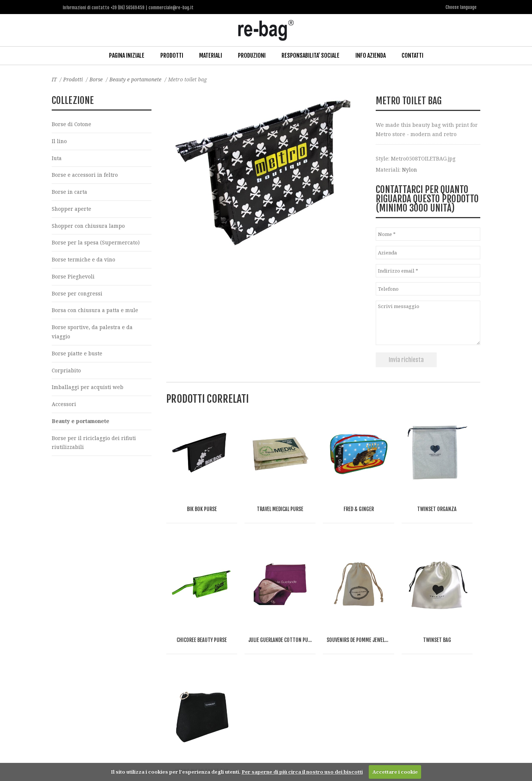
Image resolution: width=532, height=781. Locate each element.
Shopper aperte (72, 209)
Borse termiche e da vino (84, 261)
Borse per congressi (77, 295)
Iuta (57, 158)
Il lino (59, 141)
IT (54, 79)
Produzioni (252, 55)
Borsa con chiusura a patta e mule (96, 312)
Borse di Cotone (72, 124)
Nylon (410, 169)
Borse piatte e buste (77, 355)
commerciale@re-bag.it (249, 751)
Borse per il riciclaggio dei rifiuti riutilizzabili (94, 445)
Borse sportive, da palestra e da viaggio (92, 334)
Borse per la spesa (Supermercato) (96, 244)
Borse (97, 79)
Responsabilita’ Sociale (311, 55)
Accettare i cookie (395, 772)
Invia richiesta (406, 359)
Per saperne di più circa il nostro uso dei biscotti (302, 772)
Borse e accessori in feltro (85, 175)
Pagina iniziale (127, 55)
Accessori (64, 407)
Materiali (211, 55)
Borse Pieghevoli (73, 278)
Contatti (412, 55)
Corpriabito (66, 372)
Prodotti (172, 55)
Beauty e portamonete (137, 79)
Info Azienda (371, 55)
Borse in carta (70, 192)
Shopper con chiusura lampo (89, 226)
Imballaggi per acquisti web (88, 389)
